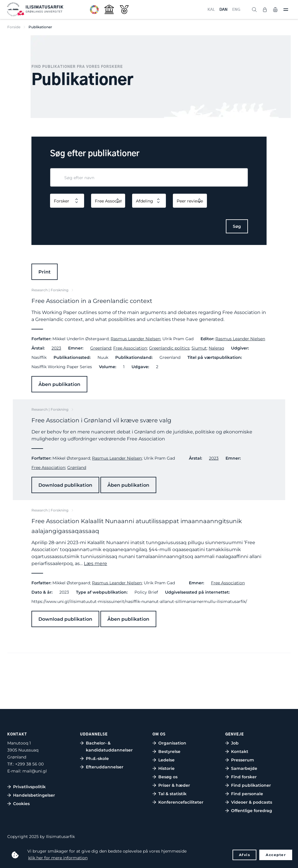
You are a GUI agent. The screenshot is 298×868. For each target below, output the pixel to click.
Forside (14, 27)
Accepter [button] (276, 855)
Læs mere (95, 563)
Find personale (247, 794)
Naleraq (216, 348)
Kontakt (240, 751)
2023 (56, 348)
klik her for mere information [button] (58, 858)
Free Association (130, 348)
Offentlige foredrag (252, 811)
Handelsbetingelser (34, 795)
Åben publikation (59, 384)
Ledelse (166, 760)
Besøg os (168, 777)
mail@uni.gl (35, 771)
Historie (166, 768)
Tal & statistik (172, 794)
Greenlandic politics (169, 348)
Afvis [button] (245, 855)
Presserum (243, 760)
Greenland (101, 348)
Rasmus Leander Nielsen (135, 339)
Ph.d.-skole (97, 758)
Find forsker (244, 777)
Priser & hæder (174, 785)
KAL (211, 10)
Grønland (77, 467)
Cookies (21, 804)
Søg (237, 226)
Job (235, 743)
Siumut (199, 348)
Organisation (172, 743)
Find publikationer (251, 785)
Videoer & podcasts (252, 802)
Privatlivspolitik (29, 787)
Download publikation (65, 485)
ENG (236, 10)
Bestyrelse (169, 751)
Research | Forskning (50, 290)
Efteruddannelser (105, 767)
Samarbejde (244, 768)
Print (45, 272)
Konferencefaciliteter (181, 802)
